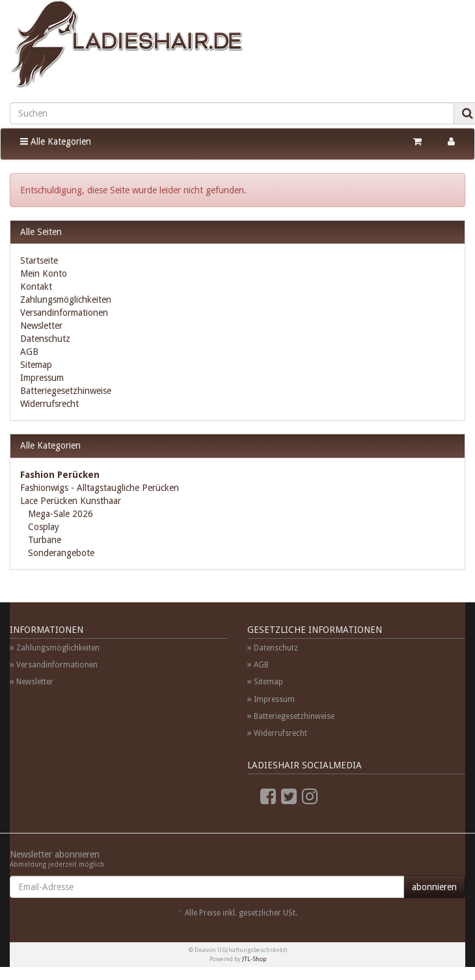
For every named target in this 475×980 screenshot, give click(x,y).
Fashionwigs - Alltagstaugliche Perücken (100, 488)
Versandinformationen (64, 313)
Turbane (43, 540)
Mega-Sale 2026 (59, 514)
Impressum (42, 378)
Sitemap (36, 365)
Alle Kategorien (56, 141)
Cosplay (42, 527)
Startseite (39, 260)
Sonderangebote (60, 553)
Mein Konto (44, 273)
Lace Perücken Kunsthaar (71, 501)
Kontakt (36, 287)
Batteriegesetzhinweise (66, 391)
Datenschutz (45, 339)
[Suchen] (232, 113)
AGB (29, 352)
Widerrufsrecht (49, 404)
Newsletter (41, 326)
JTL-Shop (254, 959)
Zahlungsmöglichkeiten (66, 300)
